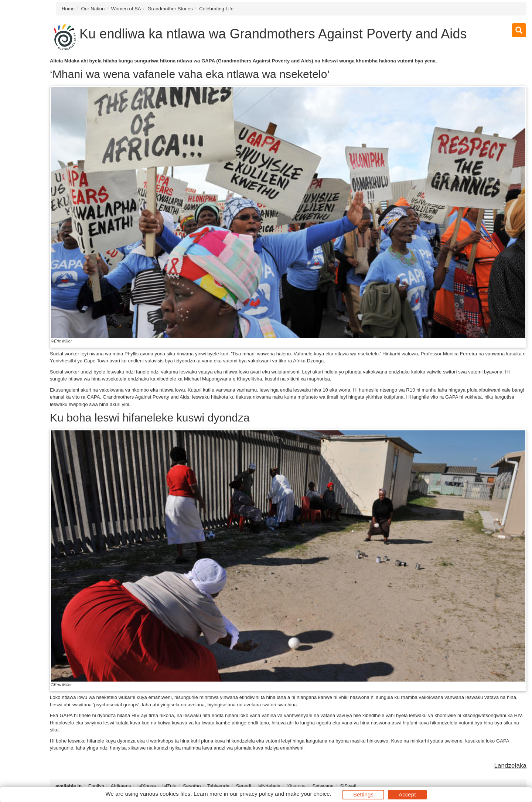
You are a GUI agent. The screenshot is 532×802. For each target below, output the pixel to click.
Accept (407, 794)
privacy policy (256, 794)
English (96, 786)
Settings (363, 794)
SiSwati (348, 786)
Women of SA (126, 9)
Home (68, 9)
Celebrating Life (216, 9)
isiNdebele (269, 786)
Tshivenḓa (218, 786)
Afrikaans (121, 786)
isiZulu (169, 786)
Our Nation (93, 9)
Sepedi (244, 786)
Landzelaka (510, 766)
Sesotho (192, 786)
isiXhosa (147, 786)
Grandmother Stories (170, 9)
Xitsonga (296, 786)
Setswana (323, 786)
